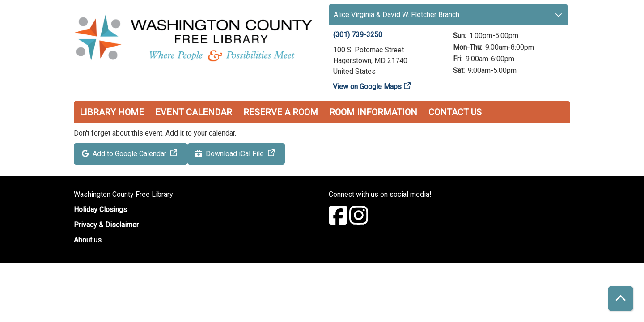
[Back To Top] (621, 299)
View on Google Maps (367, 87)
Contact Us (455, 112)
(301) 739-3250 (358, 35)
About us (88, 240)
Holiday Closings (100, 210)
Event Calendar (194, 112)
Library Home (112, 112)
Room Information (373, 112)
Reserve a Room (281, 112)
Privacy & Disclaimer (106, 225)
